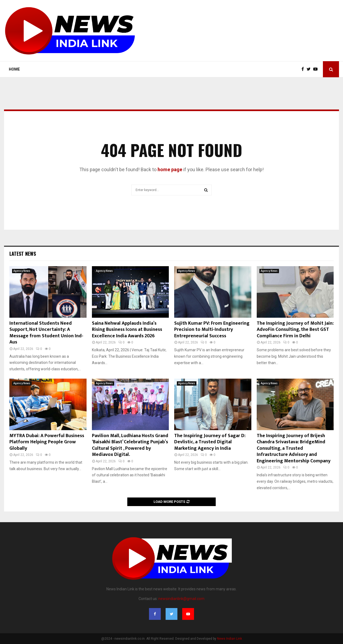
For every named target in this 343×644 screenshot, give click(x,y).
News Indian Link (230, 639)
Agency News (22, 271)
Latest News (23, 254)
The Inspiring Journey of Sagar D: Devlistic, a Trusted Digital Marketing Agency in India (210, 442)
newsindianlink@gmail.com (181, 599)
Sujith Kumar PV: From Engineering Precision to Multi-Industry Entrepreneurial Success (212, 330)
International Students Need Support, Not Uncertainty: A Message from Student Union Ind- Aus (46, 333)
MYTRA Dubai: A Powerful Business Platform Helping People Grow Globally (47, 442)
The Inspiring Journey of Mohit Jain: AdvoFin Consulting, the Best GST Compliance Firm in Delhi (295, 330)
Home (14, 69)
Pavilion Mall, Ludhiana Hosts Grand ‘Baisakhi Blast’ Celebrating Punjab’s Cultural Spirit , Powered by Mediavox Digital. (130, 445)
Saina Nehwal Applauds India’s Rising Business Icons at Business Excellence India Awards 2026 (127, 330)
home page (170, 169)
